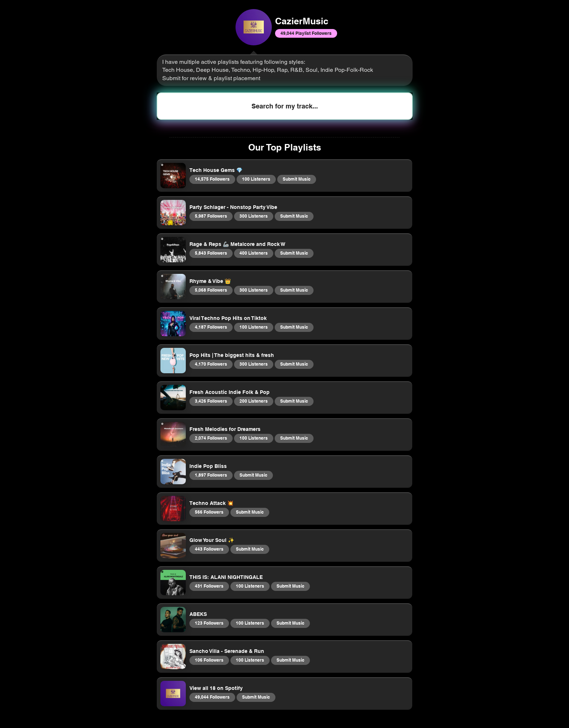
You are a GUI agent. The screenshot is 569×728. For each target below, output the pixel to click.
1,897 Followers (211, 475)
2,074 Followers (211, 438)
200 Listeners (253, 401)
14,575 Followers (212, 179)
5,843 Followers (211, 253)
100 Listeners (256, 179)
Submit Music (296, 179)
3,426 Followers (211, 401)
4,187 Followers (211, 327)
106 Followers (209, 660)
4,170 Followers (211, 364)
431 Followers (209, 586)
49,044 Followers (212, 697)
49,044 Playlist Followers (306, 33)
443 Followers (209, 549)
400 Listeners (253, 253)
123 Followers (209, 623)
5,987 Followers (211, 216)
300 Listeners (253, 216)
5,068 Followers (211, 290)
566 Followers (209, 512)
